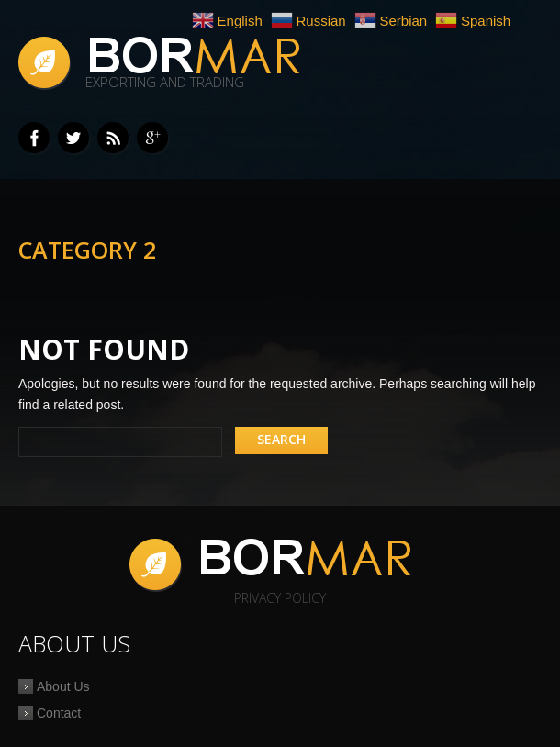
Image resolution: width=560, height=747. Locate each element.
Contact (59, 713)
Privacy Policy (280, 598)
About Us (63, 686)
